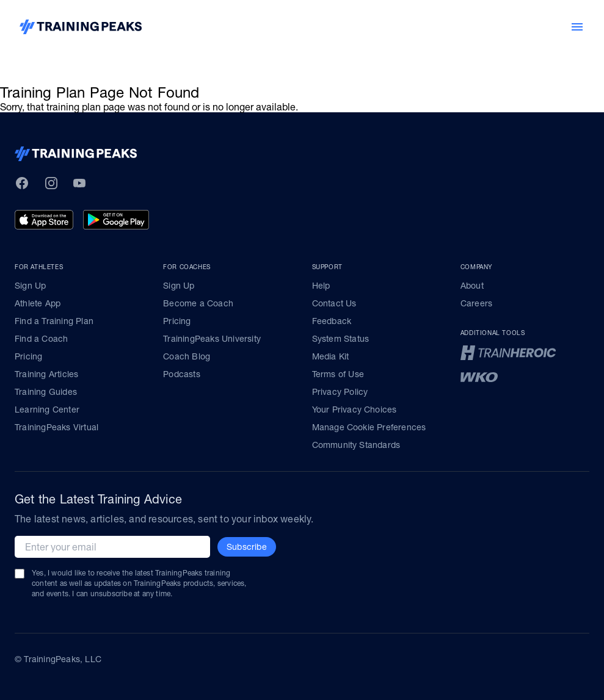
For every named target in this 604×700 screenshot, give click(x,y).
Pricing (28, 356)
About (472, 286)
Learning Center (47, 410)
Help (321, 286)
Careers (476, 303)
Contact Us (334, 303)
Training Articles (46, 374)
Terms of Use (338, 374)
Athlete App (38, 303)
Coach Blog (187, 356)
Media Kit (331, 356)
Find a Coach (41, 339)
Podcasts (182, 374)
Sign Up (30, 286)
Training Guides (46, 392)
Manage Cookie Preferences (369, 427)
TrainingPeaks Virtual (56, 427)
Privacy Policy (340, 392)
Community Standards (356, 445)
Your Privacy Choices (355, 410)
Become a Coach (198, 303)
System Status (341, 339)
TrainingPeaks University (212, 339)
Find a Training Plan (54, 321)
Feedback (332, 321)
